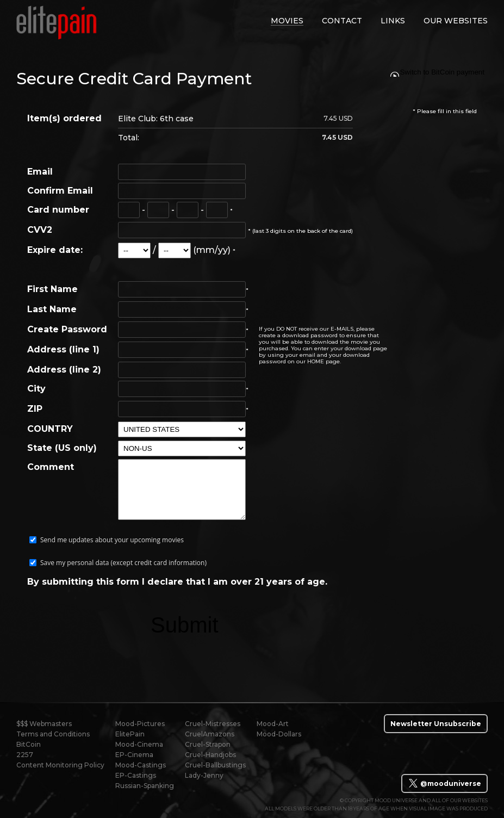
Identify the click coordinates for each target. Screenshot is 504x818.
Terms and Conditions (53, 734)
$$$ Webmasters (44, 724)
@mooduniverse (444, 783)
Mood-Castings (141, 765)
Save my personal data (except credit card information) (123, 563)
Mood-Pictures (140, 724)
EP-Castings (136, 775)
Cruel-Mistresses (213, 724)
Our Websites (456, 21)
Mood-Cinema (139, 744)
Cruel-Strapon (208, 744)
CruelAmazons (210, 734)
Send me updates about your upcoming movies (112, 540)
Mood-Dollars (279, 734)
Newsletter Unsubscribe (436, 724)
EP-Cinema (134, 755)
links (393, 21)
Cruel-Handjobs (210, 755)
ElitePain (130, 734)
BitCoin (29, 744)
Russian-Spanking (145, 786)
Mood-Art (273, 724)
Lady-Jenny (204, 775)
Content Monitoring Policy (60, 765)
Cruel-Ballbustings (215, 765)
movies (287, 21)
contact (342, 21)
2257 (25, 755)
